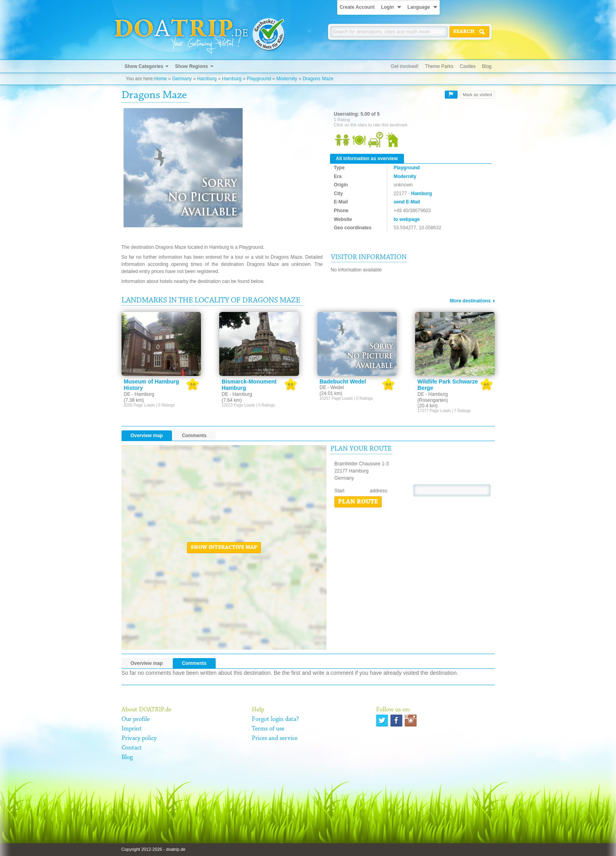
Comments (194, 436)
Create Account (357, 7)
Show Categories (144, 66)
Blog (487, 66)
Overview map (147, 436)
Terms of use (268, 729)
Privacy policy (139, 738)
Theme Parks (439, 66)
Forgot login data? (275, 719)
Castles (467, 66)
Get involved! (405, 66)
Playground (259, 79)
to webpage (407, 219)
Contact (132, 748)
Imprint (132, 729)
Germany (182, 79)
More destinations (470, 301)
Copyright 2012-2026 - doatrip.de (154, 849)
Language (419, 7)
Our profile (136, 719)
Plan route (358, 502)
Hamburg (207, 79)
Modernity (287, 79)
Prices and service (275, 738)
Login (387, 7)
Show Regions (192, 66)
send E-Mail (407, 202)
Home (160, 79)
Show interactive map (224, 548)
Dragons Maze (318, 79)
